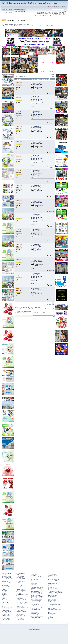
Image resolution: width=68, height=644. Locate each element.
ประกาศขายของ (5, 597)
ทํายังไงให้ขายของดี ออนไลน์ (7, 575)
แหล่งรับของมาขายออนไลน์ (53, 579)
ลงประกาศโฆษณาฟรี (6, 617)
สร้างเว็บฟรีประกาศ (20, 619)
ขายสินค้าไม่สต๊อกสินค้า (36, 578)
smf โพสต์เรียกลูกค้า (35, 608)
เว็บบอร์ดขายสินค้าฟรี (21, 605)
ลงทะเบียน (24, 10)
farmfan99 (19, 82)
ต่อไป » (54, 75)
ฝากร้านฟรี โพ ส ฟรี (6, 613)
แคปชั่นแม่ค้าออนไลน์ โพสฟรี (37, 606)
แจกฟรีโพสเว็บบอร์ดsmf (21, 600)
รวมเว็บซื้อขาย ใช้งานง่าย (7, 604)
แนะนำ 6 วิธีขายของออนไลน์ (22, 612)
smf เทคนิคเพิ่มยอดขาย (36, 619)
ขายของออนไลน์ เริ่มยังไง (21, 616)
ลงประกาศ (4, 601)
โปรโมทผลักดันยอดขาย (53, 590)
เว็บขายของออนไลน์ (35, 591)
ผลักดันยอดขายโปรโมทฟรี (53, 589)
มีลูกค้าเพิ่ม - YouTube (52, 587)
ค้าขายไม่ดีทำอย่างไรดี (21, 579)
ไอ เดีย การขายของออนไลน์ (36, 590)
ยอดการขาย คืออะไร (52, 599)
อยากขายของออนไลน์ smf (36, 586)
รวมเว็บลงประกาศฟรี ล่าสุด (7, 583)
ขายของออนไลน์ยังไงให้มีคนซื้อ (37, 577)
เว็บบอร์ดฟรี (51, 585)
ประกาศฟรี (4, 589)
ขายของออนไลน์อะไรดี (53, 581)
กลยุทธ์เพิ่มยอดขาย (20, 576)
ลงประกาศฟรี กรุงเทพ (6, 614)
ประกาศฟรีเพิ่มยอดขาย (53, 606)
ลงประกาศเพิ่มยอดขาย (53, 607)
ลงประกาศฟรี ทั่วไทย (6, 616)
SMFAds (32, 628)
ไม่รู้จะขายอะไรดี (35, 574)
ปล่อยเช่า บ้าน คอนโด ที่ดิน (7, 608)
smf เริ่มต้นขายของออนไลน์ (36, 589)
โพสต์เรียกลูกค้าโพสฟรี (36, 610)
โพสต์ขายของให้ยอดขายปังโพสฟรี (38, 598)
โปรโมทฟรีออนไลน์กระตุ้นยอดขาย (55, 604)
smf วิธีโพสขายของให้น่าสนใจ (37, 616)
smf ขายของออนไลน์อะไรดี (36, 583)
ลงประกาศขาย (5, 593)
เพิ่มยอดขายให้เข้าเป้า (52, 583)
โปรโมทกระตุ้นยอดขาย (53, 603)
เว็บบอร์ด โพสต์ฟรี (20, 587)
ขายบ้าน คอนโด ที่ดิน (6, 609)
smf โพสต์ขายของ (35, 612)
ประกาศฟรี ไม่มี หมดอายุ (7, 610)
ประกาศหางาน (5, 598)
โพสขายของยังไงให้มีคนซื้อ (36, 600)
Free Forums (37, 628)
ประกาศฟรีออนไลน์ (20, 584)
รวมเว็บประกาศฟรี (5, 584)
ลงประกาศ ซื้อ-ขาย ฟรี (21, 588)
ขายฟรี (50, 598)
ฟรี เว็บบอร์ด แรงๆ (20, 606)
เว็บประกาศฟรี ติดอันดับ (6, 612)
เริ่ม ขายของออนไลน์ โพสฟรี (37, 593)
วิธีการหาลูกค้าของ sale (6, 576)
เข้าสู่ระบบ (18, 10)
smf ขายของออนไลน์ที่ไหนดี (36, 594)
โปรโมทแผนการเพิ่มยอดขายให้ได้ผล (55, 591)
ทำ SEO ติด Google (6, 592)
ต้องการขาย (4, 606)
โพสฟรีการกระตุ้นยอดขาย (53, 602)
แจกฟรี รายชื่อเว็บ (20, 598)
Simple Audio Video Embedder (35, 629)
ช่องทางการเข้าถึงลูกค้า (6, 580)
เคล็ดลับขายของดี (20, 577)
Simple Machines (39, 627)
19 (24, 77)
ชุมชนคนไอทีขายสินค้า (21, 589)
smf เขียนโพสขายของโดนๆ (36, 614)
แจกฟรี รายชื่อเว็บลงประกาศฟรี (22, 595)
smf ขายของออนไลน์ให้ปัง (36, 611)
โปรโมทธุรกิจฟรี (20, 592)
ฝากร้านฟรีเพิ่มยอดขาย (53, 608)
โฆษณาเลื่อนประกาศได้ (21, 609)
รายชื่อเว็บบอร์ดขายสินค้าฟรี (22, 602)
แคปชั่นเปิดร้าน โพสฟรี (36, 615)
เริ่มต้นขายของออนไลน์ (21, 614)
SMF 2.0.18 (29, 627)
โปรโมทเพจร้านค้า (52, 619)
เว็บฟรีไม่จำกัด (5, 591)
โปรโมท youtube (20, 597)
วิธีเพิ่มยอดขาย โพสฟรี (36, 618)
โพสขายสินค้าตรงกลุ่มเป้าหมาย (22, 608)
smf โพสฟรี (34, 582)
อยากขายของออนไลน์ (20, 613)
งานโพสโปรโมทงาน (20, 580)
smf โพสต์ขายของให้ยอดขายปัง (37, 597)
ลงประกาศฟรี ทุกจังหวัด (6, 605)
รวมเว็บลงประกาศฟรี (6, 619)
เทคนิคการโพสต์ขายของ (36, 595)
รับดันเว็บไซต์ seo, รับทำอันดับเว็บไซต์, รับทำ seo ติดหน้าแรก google (29, 3)
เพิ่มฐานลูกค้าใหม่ (5, 581)
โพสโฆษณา (4, 596)
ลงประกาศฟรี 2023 (6, 618)
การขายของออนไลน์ (20, 618)
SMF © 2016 (34, 627)
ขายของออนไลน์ (19, 610)
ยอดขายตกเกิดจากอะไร (53, 595)
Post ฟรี (50, 612)
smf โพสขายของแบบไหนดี (36, 602)
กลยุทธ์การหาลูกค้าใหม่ (6, 574)
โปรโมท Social (19, 596)
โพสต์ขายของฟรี (5, 585)
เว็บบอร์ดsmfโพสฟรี (20, 601)
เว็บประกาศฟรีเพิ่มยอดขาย (53, 611)
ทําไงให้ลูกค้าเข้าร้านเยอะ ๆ (22, 575)
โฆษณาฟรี (4, 588)
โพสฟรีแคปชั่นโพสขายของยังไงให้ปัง (38, 603)
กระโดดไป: (31, 316)
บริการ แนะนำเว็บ (5, 600)
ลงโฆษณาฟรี (51, 618)
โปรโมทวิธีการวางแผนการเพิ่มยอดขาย (56, 593)
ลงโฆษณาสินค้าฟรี (5, 587)
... (18, 77)
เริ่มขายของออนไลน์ (35, 579)
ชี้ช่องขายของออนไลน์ (20, 617)
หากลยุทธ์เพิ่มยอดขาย (21, 574)
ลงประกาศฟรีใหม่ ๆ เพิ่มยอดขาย (54, 610)
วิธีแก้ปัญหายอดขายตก (53, 577)
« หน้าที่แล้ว (49, 75)
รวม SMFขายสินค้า (20, 583)
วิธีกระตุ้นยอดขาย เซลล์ (53, 576)
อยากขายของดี (34, 576)
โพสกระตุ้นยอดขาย (52, 574)
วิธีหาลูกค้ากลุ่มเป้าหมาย (6, 577)
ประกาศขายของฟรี (52, 614)
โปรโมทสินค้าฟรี (20, 593)
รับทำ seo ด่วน (34, 581)
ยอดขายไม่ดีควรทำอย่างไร (53, 594)
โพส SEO (50, 616)
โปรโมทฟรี (51, 586)
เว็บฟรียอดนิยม (5, 595)
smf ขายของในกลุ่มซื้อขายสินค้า (37, 599)
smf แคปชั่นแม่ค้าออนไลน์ (36, 604)
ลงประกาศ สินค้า (20, 585)
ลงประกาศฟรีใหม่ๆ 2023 (21, 591)
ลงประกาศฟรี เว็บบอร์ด (21, 604)
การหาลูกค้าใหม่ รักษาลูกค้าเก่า (8, 579)
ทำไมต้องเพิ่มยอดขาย (52, 597)
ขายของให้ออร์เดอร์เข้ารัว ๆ (36, 607)
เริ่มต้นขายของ (51, 578)
